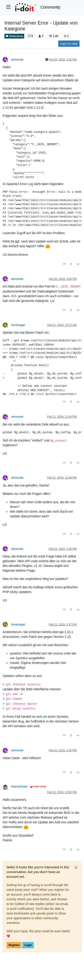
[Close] (76, 867)
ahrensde (17, 60)
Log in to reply (69, 44)
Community (51, 7)
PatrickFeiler (19, 787)
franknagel (18, 325)
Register (14, 945)
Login (28, 945)
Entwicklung (14, 36)
